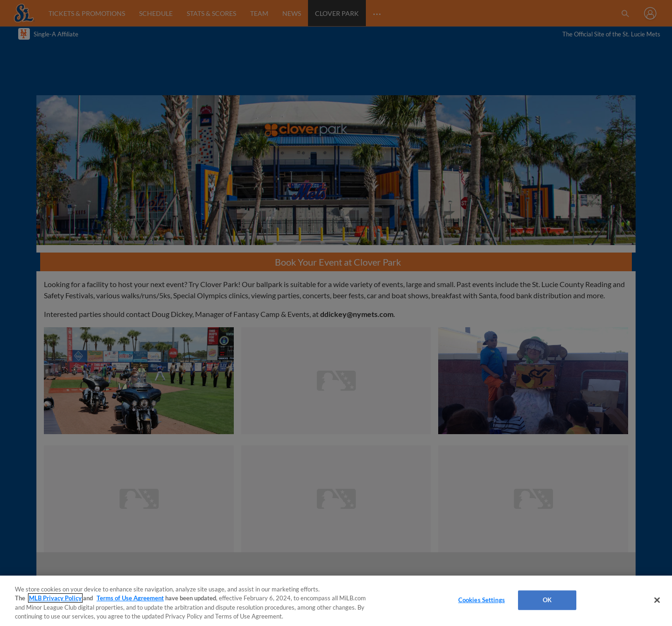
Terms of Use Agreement (130, 598)
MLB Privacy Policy (55, 598)
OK (547, 600)
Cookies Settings (482, 600)
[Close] (657, 600)
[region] (336, 601)
